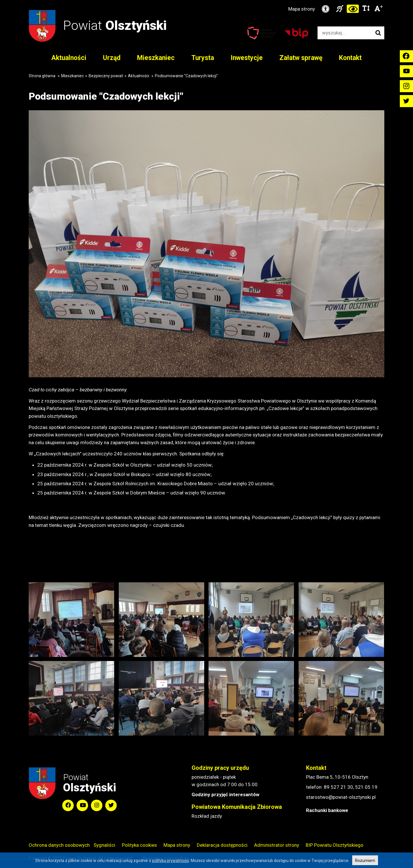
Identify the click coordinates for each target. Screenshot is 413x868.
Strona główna (42, 76)
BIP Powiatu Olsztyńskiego (335, 845)
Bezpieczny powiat (106, 76)
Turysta (203, 58)
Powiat (115, 25)
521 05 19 (366, 787)
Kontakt (350, 58)
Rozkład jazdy (207, 816)
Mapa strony (302, 9)
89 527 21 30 (338, 787)
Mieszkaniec (156, 58)
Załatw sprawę (301, 58)
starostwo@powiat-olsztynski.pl (341, 797)
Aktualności (69, 58)
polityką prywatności (171, 861)
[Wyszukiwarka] (345, 33)
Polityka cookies (139, 845)
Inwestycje (247, 58)
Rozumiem (365, 861)
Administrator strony (277, 845)
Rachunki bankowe (327, 810)
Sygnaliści (104, 845)
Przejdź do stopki (206, 0)
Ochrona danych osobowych (59, 845)
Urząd (112, 58)
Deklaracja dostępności (222, 845)
